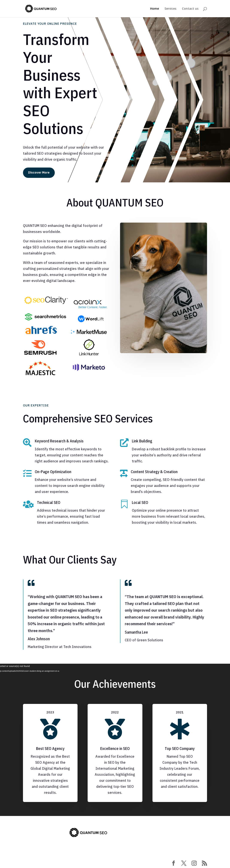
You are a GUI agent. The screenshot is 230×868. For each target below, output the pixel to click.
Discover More (39, 172)
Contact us (190, 9)
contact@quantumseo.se (50, 835)
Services (170, 9)
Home (155, 9)
